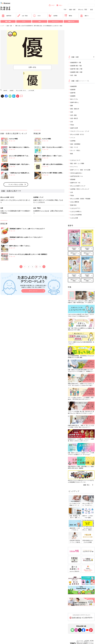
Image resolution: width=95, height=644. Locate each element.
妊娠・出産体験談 (75, 144)
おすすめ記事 (31, 90)
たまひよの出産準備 (76, 215)
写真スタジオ (71, 21)
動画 (72, 154)
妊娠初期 (73, 90)
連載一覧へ (87, 485)
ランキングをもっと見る (16, 184)
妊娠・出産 (72, 10)
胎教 (72, 106)
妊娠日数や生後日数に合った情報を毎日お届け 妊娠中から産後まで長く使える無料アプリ (33, 286)
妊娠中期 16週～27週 (76, 69)
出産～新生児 (74, 118)
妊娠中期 (5, 90)
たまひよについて (75, 160)
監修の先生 (73, 205)
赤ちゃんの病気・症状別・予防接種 (80, 199)
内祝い (59, 5)
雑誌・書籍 (8, 21)
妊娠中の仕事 (74, 128)
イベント (73, 138)
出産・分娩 (73, 75)
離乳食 (68, 16)
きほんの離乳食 (75, 202)
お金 (72, 122)
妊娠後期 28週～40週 (76, 72)
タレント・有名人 (75, 150)
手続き (72, 125)
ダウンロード (33, 291)
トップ (2, 26)
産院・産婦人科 (75, 109)
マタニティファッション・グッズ (80, 131)
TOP (65, 10)
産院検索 (73, 179)
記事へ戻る (32, 67)
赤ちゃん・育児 (83, 10)
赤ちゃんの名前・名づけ (21, 90)
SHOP (52, 5)
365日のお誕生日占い (76, 173)
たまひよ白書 (74, 218)
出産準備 (53, 16)
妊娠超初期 (73, 86)
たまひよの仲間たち (76, 211)
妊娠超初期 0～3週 (76, 62)
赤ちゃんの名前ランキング (78, 186)
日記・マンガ (74, 147)
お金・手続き (23, 16)
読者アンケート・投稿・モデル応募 (80, 170)
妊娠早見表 (6, 16)
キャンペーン (55, 21)
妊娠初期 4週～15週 (76, 66)
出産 (72, 112)
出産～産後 (73, 115)
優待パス (84, 16)
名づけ (37, 16)
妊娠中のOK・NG (75, 183)
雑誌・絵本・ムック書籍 (77, 163)
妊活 (92, 10)
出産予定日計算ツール (77, 176)
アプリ (24, 21)
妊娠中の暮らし (75, 102)
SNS (40, 21)
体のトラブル (74, 99)
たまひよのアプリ (75, 208)
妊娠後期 (12, 90)
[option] (32, 47)
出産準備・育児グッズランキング (80, 189)
